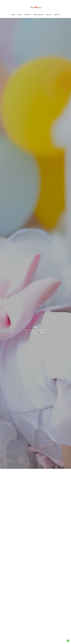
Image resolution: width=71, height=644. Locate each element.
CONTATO (57, 15)
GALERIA (49, 15)
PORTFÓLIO (28, 15)
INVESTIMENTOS (39, 15)
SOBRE (20, 15)
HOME (13, 15)
